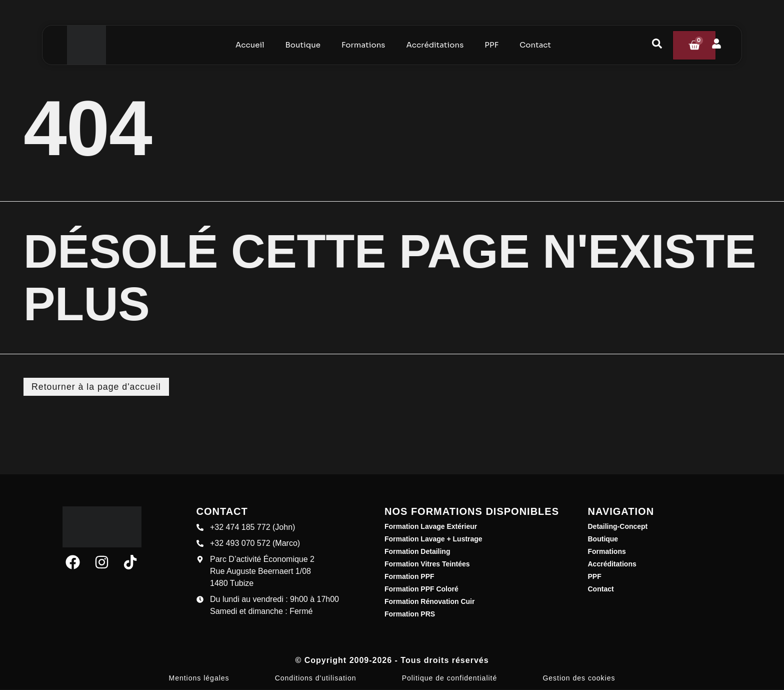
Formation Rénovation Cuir (429, 602)
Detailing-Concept (618, 527)
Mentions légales (199, 678)
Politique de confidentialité (450, 678)
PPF (595, 577)
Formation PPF (409, 577)
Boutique (603, 539)
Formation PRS (410, 614)
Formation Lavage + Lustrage (433, 539)
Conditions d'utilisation (316, 678)
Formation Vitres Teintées (427, 564)
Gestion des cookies (579, 678)
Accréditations (612, 564)
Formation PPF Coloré (421, 589)
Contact (601, 589)
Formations (607, 552)
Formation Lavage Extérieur (431, 527)
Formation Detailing (417, 552)
